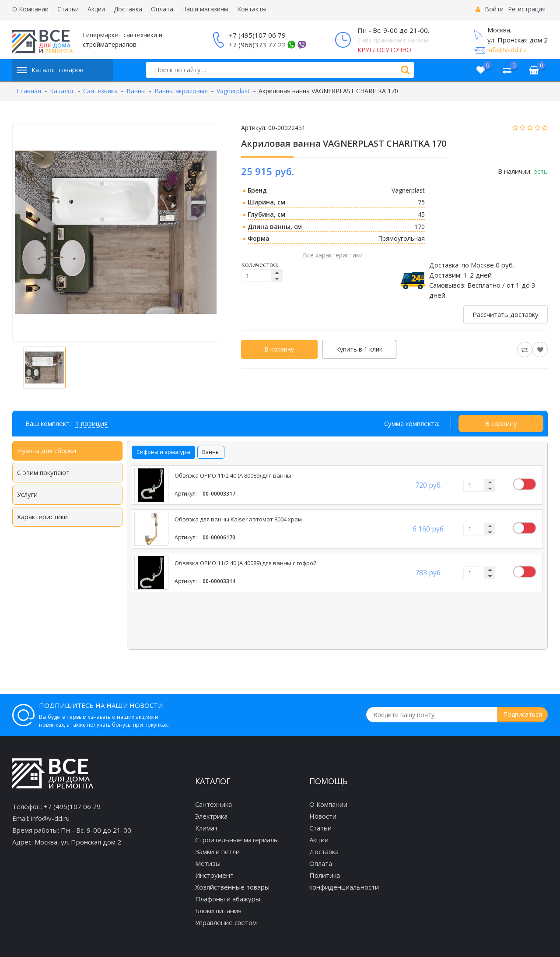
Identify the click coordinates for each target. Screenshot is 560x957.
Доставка (128, 9)
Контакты (252, 9)
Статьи (68, 9)
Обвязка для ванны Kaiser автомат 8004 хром (238, 519)
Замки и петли (217, 851)
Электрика (211, 816)
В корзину (279, 349)
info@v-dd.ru (507, 49)
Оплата (162, 9)
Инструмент (214, 875)
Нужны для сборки (47, 450)
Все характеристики (333, 255)
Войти (494, 9)
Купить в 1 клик (359, 349)
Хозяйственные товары (232, 887)
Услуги (27, 494)
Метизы (208, 863)
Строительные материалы (237, 840)
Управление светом (226, 922)
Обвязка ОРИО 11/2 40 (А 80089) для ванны (233, 476)
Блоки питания (218, 911)
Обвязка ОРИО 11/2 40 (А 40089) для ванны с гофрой (246, 563)
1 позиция (91, 423)
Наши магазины (205, 9)
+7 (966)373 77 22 (257, 45)
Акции (96, 9)
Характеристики (42, 517)
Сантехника (213, 804)
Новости (323, 816)
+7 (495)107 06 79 (257, 35)
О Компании (30, 9)
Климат (206, 828)
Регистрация (527, 9)
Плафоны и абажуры (228, 899)
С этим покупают (43, 472)
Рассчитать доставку (506, 314)
